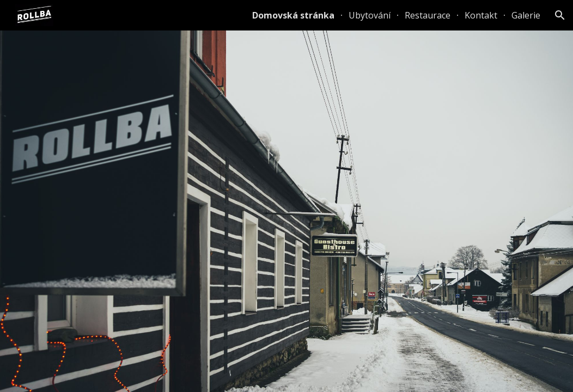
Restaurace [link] (428, 15)
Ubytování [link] (370, 15)
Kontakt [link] (481, 15)
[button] (560, 15)
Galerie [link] (526, 15)
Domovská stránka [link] (293, 15)
